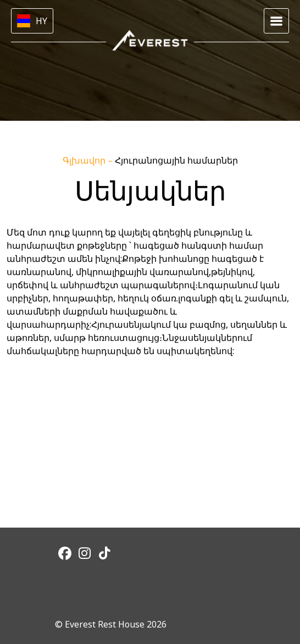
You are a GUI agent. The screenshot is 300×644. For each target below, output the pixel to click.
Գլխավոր (85, 160)
